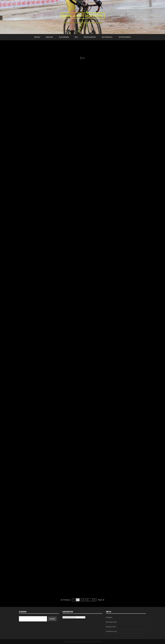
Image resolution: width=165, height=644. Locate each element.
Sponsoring (125, 37)
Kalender (64, 37)
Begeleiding (90, 37)
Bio (76, 37)
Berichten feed (111, 622)
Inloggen (109, 617)
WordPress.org (111, 631)
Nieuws (49, 37)
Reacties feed (111, 627)
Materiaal (107, 37)
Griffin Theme (96, 641)
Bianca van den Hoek (83, 16)
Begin (37, 37)
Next (101, 600)
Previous (66, 600)
